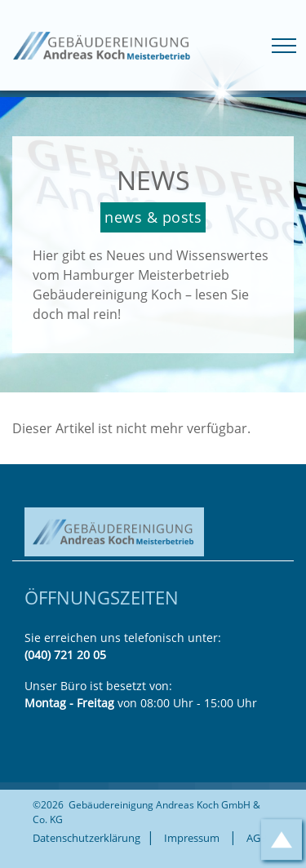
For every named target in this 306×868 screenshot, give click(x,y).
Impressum (192, 838)
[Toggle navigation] (284, 46)
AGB (257, 838)
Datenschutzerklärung (86, 838)
